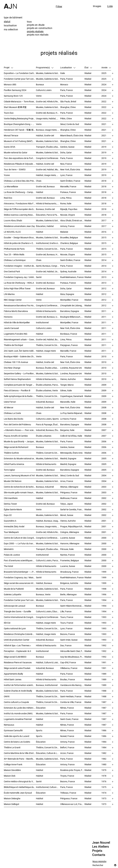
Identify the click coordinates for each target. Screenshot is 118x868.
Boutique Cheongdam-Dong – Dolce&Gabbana (20, 124)
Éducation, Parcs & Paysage (48, 215)
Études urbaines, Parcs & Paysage (48, 385)
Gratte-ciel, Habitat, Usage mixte (48, 271)
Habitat (40, 192)
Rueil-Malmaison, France (72, 277)
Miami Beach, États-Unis (72, 135)
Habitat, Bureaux (44, 583)
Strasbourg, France (69, 572)
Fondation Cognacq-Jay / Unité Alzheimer (20, 277)
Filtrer (59, 6)
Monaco (64, 84)
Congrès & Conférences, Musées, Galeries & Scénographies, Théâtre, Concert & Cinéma (48, 538)
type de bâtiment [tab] (13, 17)
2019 (104, 147)
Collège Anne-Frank (13, 764)
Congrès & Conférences (47, 158)
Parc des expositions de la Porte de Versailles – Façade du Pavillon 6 (20, 158)
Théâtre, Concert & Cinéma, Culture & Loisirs (48, 702)
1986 (104, 730)
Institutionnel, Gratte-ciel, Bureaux (48, 243)
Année (106, 67)
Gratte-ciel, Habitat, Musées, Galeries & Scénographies (48, 169)
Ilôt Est (7, 623)
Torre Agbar (9, 470)
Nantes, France (67, 555)
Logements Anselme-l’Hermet (18, 719)
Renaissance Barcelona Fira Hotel (20, 305)
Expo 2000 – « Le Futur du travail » (20, 543)
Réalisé (88, 73)
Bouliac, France (68, 679)
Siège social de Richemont (16, 447)
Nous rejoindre (99, 861)
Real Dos (8, 198)
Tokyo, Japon (67, 504)
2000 (104, 538)
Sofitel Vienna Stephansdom (17, 379)
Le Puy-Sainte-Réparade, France (72, 413)
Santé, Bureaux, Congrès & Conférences (48, 266)
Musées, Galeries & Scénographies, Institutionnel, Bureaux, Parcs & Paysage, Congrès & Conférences (48, 441)
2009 (104, 385)
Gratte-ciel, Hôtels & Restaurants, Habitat (48, 101)
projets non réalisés (38, 35)
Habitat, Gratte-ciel (45, 135)
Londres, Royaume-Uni (71, 368)
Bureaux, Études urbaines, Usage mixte (48, 368)
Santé (39, 277)
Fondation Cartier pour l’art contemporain (20, 600)
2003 (104, 487)
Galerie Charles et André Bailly (18, 691)
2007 (104, 430)
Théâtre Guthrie (11, 453)
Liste (110, 6)
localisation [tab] (10, 25)
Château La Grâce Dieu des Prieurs (20, 181)
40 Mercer (9, 407)
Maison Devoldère (12, 770)
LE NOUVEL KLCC (12, 232)
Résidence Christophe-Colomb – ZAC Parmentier (20, 634)
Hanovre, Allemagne (70, 543)
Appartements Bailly (13, 674)
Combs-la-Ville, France (71, 702)
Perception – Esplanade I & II (17, 651)
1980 (104, 764)
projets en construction (40, 28)
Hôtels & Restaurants (46, 311)
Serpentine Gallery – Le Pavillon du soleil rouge (20, 373)
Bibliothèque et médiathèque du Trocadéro (20, 787)
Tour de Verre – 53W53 (15, 169)
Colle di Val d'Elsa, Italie (71, 436)
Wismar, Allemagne (69, 487)
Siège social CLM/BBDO (15, 657)
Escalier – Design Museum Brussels (20, 237)
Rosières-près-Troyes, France (72, 770)
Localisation (68, 67)
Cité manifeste (11, 498)
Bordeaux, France (69, 334)
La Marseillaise (11, 186)
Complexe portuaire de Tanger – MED (20, 385)
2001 (104, 521)
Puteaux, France (68, 192)
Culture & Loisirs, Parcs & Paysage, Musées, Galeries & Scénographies (48, 560)
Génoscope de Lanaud (15, 606)
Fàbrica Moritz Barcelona (16, 311)
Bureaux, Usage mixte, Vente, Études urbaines (48, 130)
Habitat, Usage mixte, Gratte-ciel (48, 175)
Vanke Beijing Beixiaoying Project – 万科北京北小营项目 (20, 118)
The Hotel (8, 566)
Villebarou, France (69, 668)
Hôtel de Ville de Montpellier (17, 322)
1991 (104, 662)
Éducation (41, 708)
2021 (104, 124)
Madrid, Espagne (68, 458)
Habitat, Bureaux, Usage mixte (48, 521)
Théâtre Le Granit (12, 747)
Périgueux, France (69, 492)
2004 (104, 475)
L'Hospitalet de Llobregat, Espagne (72, 305)
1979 (104, 770)
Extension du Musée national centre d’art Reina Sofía (20, 458)
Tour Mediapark (11, 532)
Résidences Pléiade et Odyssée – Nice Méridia (20, 164)
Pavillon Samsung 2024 (15, 90)
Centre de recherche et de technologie (20, 487)
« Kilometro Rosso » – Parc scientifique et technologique (20, 430)
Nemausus (9, 725)
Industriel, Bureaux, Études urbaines (48, 430)
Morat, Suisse (67, 515)
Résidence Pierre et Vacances (18, 662)
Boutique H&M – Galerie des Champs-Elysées (20, 356)
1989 (104, 674)
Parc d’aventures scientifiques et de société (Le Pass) (20, 560)
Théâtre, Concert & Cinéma (48, 249)
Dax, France (66, 645)
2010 (104, 356)
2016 (104, 232)
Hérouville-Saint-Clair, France (72, 651)
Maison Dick (10, 776)
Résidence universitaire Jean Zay (19, 226)
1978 (104, 776)
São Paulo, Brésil (68, 101)
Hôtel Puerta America (14, 464)
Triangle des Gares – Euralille (17, 611)
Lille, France (66, 611)
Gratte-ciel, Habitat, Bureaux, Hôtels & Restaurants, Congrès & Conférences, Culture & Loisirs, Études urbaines (48, 339)
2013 (104, 277)
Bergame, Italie (67, 430)
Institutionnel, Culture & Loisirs (48, 787)
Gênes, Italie (66, 390)
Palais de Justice (12, 555)
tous (29, 22)
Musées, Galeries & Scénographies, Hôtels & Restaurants (48, 458)
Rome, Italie (66, 203)
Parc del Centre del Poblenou (17, 424)
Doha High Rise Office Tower (17, 288)
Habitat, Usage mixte (46, 351)
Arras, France (67, 481)
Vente (39, 96)
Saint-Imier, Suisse (69, 640)
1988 (104, 691)
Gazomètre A (10, 521)
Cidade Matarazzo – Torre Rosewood (20, 101)
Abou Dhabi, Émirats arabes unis (72, 220)
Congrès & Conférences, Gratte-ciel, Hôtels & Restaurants (48, 305)
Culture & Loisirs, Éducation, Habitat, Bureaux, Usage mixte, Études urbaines (48, 611)
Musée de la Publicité (14, 589)
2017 (104, 220)
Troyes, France (67, 776)
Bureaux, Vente (43, 594)
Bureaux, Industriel (45, 487)
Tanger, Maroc (67, 385)
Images (97, 6)
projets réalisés (35, 31)
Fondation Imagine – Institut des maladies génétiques (20, 266)
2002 (104, 498)
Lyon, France (66, 175)
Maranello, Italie (68, 402)
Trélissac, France (68, 793)
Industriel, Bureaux (45, 402)
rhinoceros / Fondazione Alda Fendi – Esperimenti (20, 203)
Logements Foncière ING (16, 334)
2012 (104, 288)
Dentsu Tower (10, 504)
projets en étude (36, 25)
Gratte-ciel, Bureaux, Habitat (48, 254)
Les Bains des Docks (14, 419)
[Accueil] (10, 4)
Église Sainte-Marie (13, 509)
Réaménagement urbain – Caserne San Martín (20, 339)
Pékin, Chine (66, 118)
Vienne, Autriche (68, 379)
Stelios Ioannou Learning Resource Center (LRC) (20, 215)
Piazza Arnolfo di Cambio (16, 436)
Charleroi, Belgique (69, 243)
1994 (104, 600)
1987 (104, 702)
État (88, 67)
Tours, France (67, 617)
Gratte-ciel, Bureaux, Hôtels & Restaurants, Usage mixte (48, 113)
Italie (63, 73)
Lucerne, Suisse (68, 538)
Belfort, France (67, 747)
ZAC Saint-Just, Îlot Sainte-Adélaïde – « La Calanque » (20, 351)
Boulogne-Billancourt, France (72, 317)
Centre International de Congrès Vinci (20, 617)
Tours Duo (9, 113)
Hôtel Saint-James (13, 679)
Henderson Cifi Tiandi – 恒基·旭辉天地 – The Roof (20, 130)
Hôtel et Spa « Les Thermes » (17, 645)
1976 (104, 781)
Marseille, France (68, 186)
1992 (104, 645)
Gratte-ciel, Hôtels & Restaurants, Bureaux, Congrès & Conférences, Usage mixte (48, 532)
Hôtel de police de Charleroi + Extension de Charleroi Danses (20, 243)
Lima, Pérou (66, 198)
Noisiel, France (67, 736)
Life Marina (9, 294)
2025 (104, 73)
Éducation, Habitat (45, 226)
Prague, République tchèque (72, 526)
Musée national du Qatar (16, 152)
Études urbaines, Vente (47, 390)
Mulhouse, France (69, 498)
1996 (104, 594)
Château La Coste (12, 413)
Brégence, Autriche (69, 583)
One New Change (12, 368)
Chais (39, 181)
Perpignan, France (69, 345)
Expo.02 (8, 515)
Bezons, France (68, 634)
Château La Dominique (15, 260)
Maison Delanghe (12, 798)
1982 (104, 753)
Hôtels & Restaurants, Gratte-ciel (48, 379)
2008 (104, 407)
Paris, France (66, 79)
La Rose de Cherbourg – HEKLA (19, 283)
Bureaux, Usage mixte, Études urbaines (48, 526)
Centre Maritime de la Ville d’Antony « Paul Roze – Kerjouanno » (20, 753)
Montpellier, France (69, 300)
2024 (104, 84)
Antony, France (67, 226)
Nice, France (66, 164)
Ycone (7, 175)
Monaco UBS (10, 84)
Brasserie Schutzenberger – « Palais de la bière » (20, 572)
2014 (104, 260)
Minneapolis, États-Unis (71, 453)
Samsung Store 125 (13, 96)
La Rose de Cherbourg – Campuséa (20, 192)
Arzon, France (67, 753)
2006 (104, 441)
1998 (104, 589)
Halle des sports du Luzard (17, 736)
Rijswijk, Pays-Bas (69, 209)
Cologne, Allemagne (70, 532)
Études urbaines (44, 436)
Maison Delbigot (12, 804)
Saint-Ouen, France (69, 719)
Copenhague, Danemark (72, 396)
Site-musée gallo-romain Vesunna (20, 492)
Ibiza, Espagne (67, 294)
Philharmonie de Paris (14, 249)
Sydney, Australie (68, 271)
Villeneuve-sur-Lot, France (72, 804)
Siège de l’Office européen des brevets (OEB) (20, 209)
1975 (104, 787)
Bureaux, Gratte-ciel (45, 209)
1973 (104, 798)
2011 (104, 311)
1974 (104, 793)
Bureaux (40, 84)
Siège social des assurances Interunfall (20, 583)
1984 (104, 742)
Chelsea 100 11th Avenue (16, 362)
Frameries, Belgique (70, 560)
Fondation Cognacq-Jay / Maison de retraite (20, 577)
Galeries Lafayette (13, 594)
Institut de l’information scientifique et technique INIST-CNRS (20, 685)
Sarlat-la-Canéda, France (72, 509)
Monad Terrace (11, 135)
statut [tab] (7, 21)
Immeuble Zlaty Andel (14, 526)
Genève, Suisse (67, 147)
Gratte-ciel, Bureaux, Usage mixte (48, 317)
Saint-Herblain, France (71, 696)
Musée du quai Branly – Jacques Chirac (20, 441)
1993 (104, 617)
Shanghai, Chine (68, 107)
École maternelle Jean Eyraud (18, 793)
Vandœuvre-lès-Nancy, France (72, 685)
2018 (104, 181)
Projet (8, 67)
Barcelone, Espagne (70, 311)
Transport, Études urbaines (48, 147)
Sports (39, 730)
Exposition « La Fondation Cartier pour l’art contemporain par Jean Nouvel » (20, 73)
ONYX (7, 696)
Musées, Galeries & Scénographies (48, 73)
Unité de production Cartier (17, 640)
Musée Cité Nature (13, 481)
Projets (97, 851)
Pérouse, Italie (67, 549)
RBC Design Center (13, 300)
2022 (104, 101)
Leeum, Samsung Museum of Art (19, 475)
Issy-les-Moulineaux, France (72, 657)
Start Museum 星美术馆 (15, 107)
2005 (104, 458)
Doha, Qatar (66, 152)
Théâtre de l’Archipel (13, 345)
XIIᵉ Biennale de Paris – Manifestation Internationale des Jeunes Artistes (20, 759)
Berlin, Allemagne (68, 594)
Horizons (8, 317)
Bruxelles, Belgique (69, 237)
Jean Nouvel (101, 843)
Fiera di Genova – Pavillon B (17, 390)
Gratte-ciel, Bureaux (45, 186)
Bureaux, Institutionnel (47, 685)
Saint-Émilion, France (70, 181)
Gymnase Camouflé (13, 730)
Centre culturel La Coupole (16, 702)
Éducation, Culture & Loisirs (48, 753)
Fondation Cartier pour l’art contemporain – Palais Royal (20, 79)
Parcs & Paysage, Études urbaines (48, 424)
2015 (104, 237)
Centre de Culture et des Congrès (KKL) (20, 538)
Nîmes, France (67, 708)
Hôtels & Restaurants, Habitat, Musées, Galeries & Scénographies (48, 203)
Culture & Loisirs (44, 90)
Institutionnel (42, 322)
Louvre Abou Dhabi (13, 220)
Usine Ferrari (10, 402)
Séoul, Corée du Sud (70, 124)
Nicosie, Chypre (68, 215)
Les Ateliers (101, 847)
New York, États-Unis (70, 169)
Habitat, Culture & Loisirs (48, 662)
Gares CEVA (10, 147)
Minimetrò (9, 549)
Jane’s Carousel (11, 328)
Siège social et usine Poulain (17, 668)
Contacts (99, 855)
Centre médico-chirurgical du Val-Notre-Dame (20, 781)
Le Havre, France (68, 419)
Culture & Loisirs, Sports (47, 419)
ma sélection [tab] (11, 29)
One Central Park (12, 271)
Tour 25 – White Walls (14, 254)
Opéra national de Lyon (15, 628)
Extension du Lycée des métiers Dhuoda (20, 708)
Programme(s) (45, 67)
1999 (104, 572)
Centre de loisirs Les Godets (17, 742)
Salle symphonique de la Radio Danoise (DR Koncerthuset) (20, 396)
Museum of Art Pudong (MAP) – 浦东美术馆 (20, 141)
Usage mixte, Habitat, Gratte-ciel (48, 118)
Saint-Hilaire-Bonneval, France (72, 606)
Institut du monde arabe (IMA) (18, 713)
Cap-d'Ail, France (68, 662)
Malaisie (64, 232)
